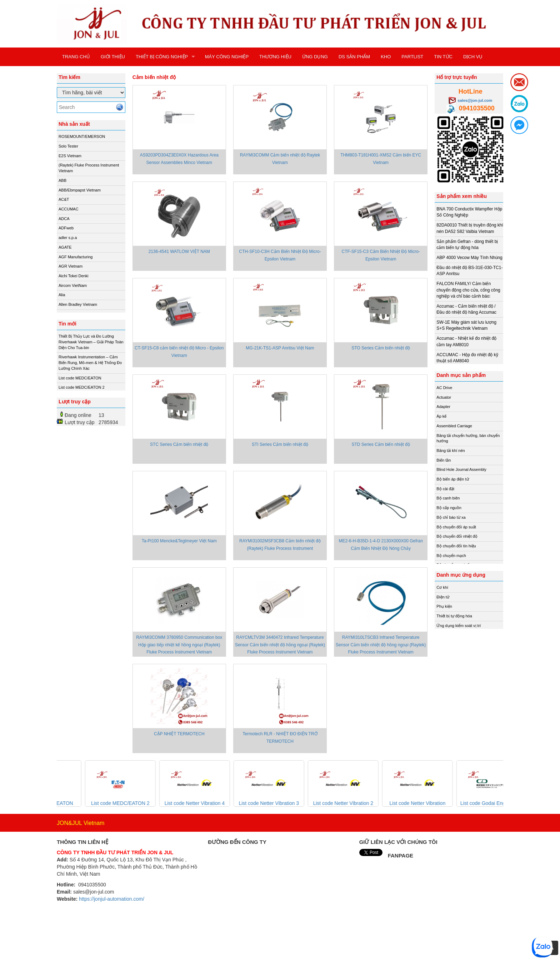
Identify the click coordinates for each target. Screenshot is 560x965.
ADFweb (66, 228)
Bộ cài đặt (445, 489)
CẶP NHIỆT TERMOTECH (179, 734)
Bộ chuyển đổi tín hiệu (456, 546)
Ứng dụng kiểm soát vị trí (459, 626)
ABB (62, 180)
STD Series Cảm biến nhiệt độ (381, 444)
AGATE (65, 247)
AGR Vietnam (71, 266)
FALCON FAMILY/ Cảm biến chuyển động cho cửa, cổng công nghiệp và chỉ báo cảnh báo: (468, 290)
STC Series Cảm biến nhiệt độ (179, 444)
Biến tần (444, 460)
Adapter (443, 407)
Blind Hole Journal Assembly (461, 469)
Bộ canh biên (448, 498)
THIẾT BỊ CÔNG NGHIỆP (162, 57)
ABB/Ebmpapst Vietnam (80, 190)
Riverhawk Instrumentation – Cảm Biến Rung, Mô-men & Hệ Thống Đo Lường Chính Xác (90, 362)
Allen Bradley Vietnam (78, 304)
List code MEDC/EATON (80, 378)
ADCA (64, 219)
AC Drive (444, 388)
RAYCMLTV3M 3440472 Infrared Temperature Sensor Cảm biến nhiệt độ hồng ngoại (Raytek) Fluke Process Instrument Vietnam (280, 645)
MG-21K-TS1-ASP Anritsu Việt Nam (280, 348)
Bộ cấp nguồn (449, 508)
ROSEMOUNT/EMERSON (82, 136)
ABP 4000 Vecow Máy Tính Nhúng (469, 258)
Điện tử (443, 597)
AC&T (64, 199)
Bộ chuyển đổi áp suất (456, 527)
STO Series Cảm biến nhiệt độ (381, 348)
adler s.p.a (68, 238)
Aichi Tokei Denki (74, 276)
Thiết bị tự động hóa (454, 616)
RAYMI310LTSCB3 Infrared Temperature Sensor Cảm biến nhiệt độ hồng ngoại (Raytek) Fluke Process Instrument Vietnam (381, 645)
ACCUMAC (69, 209)
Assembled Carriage (454, 426)
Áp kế (441, 416)
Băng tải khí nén (451, 451)
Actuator (444, 397)
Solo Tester (68, 146)
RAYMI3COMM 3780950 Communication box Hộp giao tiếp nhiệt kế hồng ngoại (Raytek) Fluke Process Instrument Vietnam (179, 645)
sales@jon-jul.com (475, 100)
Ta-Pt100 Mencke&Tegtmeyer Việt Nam (179, 541)
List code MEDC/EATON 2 (82, 387)
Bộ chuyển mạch (451, 556)
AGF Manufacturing (76, 257)
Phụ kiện (444, 606)
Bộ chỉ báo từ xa (451, 517)
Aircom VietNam (73, 285)
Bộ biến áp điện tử (452, 479)
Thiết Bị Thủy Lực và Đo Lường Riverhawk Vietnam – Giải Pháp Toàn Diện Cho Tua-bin (91, 342)
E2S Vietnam (70, 156)
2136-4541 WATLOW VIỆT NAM (179, 252)
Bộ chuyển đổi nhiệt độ (457, 536)
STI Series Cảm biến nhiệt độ (280, 444)
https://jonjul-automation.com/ (112, 899)
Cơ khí (442, 587)
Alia (62, 295)
